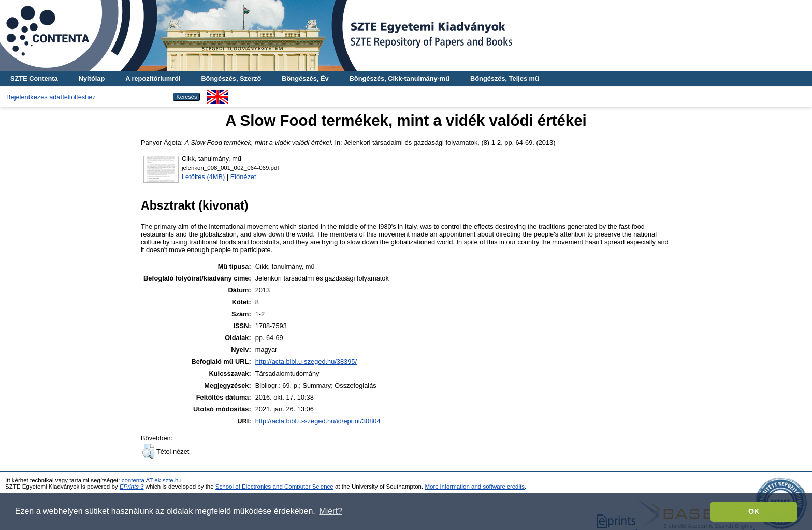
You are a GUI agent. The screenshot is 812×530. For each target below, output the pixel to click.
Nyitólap (92, 78)
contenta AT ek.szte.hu (152, 480)
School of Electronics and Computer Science (274, 487)
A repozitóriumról (153, 78)
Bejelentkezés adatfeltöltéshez (51, 97)
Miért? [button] (330, 511)
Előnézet (243, 177)
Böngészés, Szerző (231, 78)
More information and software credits (475, 487)
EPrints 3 (132, 487)
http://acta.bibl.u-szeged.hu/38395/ (306, 362)
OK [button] (754, 511)
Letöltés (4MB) (203, 177)
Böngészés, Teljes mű (505, 78)
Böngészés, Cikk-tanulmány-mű (400, 78)
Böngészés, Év (305, 78)
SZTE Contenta (34, 78)
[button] (148, 451)
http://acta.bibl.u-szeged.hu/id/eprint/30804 (318, 421)
